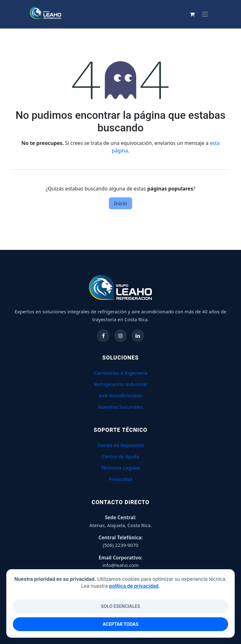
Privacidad (120, 479)
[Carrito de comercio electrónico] (210, 14)
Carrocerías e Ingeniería (121, 373)
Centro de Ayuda (121, 456)
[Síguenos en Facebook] (103, 336)
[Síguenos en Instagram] (120, 336)
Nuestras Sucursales (120, 407)
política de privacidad (134, 586)
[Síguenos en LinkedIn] (138, 336)
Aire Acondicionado (120, 395)
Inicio (121, 203)
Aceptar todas (120, 624)
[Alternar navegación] (222, 14)
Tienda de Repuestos (121, 445)
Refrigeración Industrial (120, 384)
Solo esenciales (120, 606)
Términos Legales (120, 468)
